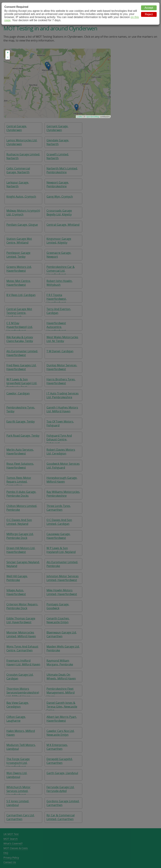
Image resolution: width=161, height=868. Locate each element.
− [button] (8, 57)
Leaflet (80, 117)
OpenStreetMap (93, 117)
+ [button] (8, 53)
